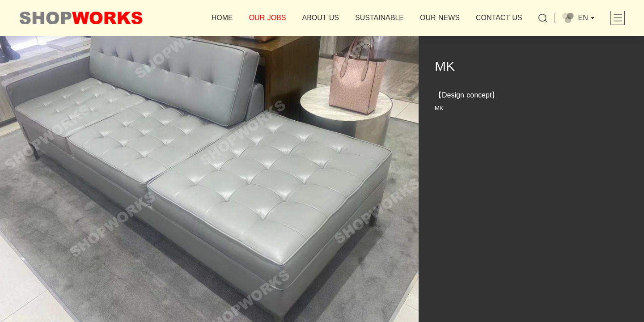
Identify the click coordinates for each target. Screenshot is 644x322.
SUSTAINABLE (379, 18)
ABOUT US (320, 18)
